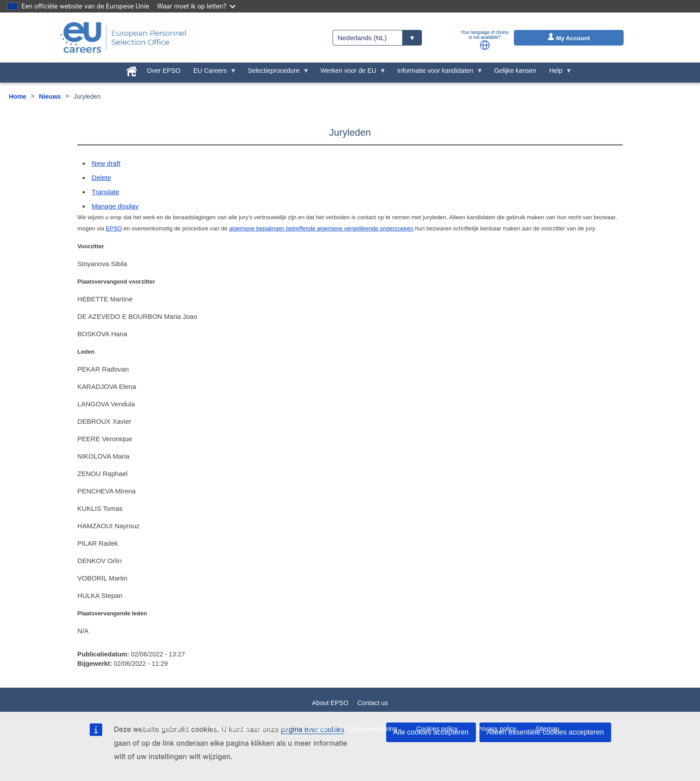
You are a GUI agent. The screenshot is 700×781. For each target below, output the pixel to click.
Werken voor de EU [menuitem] (350, 73)
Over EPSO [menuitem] (164, 71)
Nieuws (50, 96)
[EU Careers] (123, 38)
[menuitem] (132, 70)
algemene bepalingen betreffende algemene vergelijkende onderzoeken (321, 228)
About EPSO (330, 703)
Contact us (373, 703)
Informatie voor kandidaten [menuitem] (437, 73)
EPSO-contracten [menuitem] (166, 729)
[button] (485, 45)
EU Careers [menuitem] (212, 73)
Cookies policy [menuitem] (437, 729)
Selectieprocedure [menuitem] (275, 73)
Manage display (115, 206)
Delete (101, 177)
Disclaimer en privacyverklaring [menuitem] (352, 729)
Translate (105, 192)
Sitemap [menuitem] (548, 729)
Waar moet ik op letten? (196, 6)
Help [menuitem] (558, 73)
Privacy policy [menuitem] (496, 729)
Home (18, 96)
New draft (106, 163)
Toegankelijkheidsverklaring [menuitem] (250, 729)
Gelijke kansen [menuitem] (515, 71)
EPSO (114, 228)
